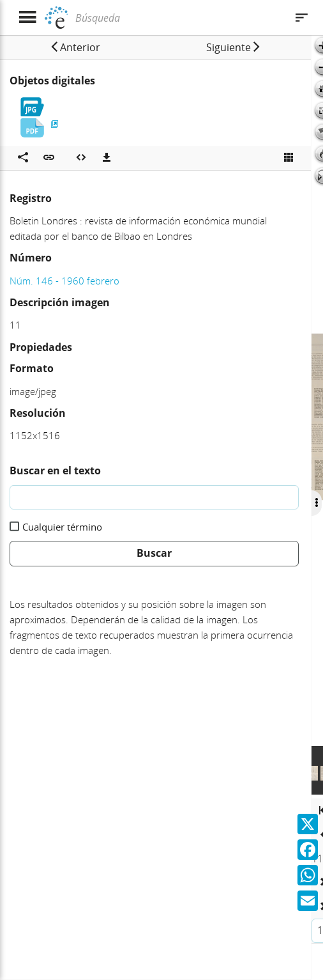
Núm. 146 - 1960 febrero (64, 281)
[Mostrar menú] (27, 18)
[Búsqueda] (179, 18)
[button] (75, 47)
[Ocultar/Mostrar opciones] (317, 503)
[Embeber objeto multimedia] (81, 158)
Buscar (154, 553)
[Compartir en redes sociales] (23, 158)
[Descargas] (107, 158)
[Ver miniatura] (289, 158)
